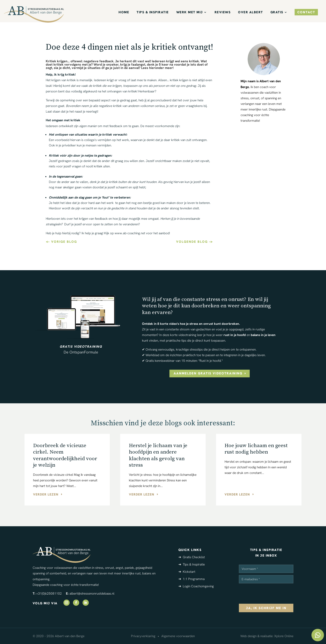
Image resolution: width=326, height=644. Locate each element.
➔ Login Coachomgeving (196, 586)
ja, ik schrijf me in (266, 608)
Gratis (277, 13)
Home (124, 13)
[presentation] (270, 594)
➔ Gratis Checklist (192, 557)
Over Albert (251, 13)
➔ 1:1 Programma (191, 579)
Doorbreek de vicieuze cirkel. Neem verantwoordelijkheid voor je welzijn (65, 455)
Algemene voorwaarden (178, 636)
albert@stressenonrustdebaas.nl (92, 593)
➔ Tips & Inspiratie (192, 564)
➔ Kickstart (187, 572)
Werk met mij (190, 13)
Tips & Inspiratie (153, 13)
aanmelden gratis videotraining (208, 373)
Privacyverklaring (143, 636)
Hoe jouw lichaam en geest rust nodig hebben (256, 449)
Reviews (223, 13)
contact (306, 12)
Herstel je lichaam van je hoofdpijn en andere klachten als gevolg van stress (158, 455)
